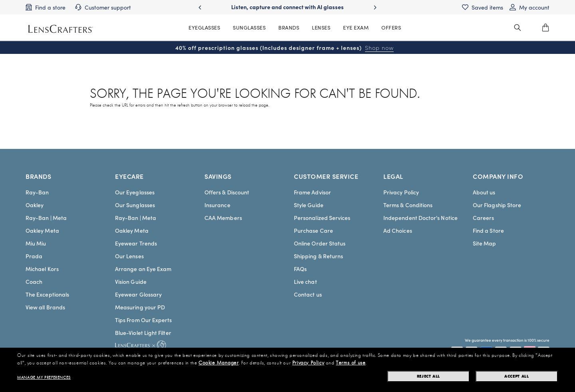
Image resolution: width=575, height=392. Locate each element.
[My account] (529, 7)
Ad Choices (398, 230)
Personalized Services (322, 218)
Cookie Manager (218, 363)
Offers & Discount (227, 192)
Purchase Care (313, 230)
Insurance (217, 205)
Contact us (308, 294)
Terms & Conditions (408, 205)
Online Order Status (320, 243)
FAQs (300, 269)
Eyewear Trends (136, 243)
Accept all (517, 376)
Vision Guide (131, 281)
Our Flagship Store (497, 205)
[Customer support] (103, 7)
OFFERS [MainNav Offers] (391, 27)
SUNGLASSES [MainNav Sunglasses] (249, 27)
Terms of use (351, 363)
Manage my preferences (44, 378)
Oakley (35, 205)
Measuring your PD (140, 307)
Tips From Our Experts (143, 320)
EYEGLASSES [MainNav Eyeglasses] (204, 27)
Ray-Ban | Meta (46, 218)
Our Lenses (129, 256)
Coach (34, 281)
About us (484, 192)
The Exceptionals (47, 294)
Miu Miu (36, 243)
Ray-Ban (37, 192)
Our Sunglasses (135, 205)
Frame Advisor (312, 192)
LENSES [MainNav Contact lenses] (321, 27)
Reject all (428, 376)
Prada (34, 256)
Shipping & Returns (318, 256)
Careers (484, 218)
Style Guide (309, 205)
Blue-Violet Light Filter (143, 333)
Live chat (305, 281)
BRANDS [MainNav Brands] (289, 27)
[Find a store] (46, 7)
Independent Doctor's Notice (420, 218)
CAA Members (223, 218)
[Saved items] (483, 7)
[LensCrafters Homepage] (61, 29)
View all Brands (45, 307)
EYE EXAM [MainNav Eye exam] (356, 27)
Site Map (485, 243)
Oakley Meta (42, 230)
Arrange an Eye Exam (143, 269)
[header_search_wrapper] (517, 28)
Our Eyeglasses (135, 192)
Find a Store (488, 230)
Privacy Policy (401, 192)
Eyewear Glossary (138, 294)
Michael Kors (42, 269)
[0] (545, 28)
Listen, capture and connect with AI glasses (287, 7)
